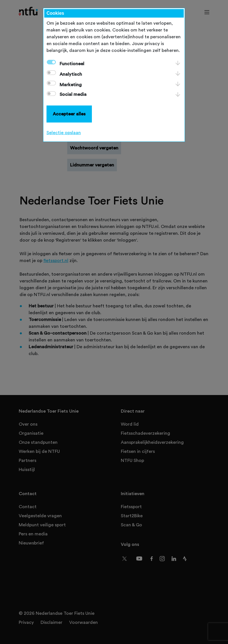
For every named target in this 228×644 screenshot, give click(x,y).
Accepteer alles (69, 114)
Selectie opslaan (64, 133)
